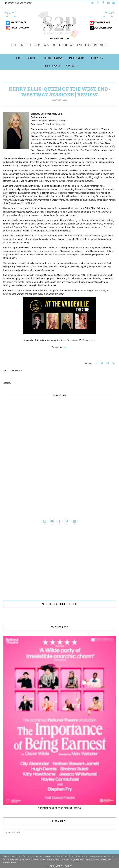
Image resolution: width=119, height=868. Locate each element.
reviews (17, 371)
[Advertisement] (59, 492)
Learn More (55, 866)
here (93, 340)
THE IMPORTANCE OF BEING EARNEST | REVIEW (59, 808)
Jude (65, 347)
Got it (68, 866)
